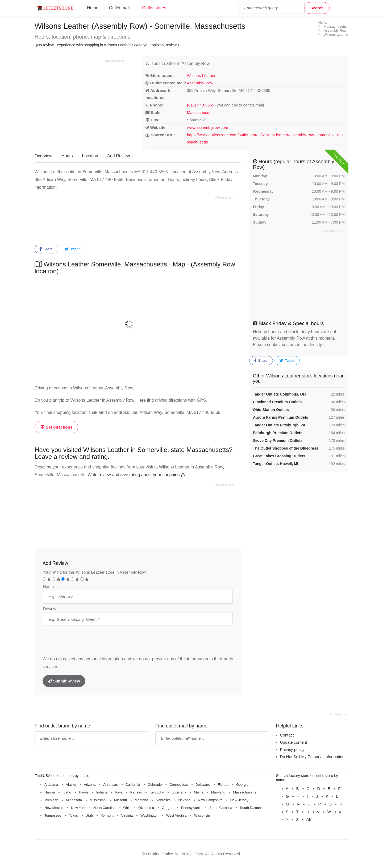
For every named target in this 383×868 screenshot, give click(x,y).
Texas (73, 815)
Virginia (127, 815)
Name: (49, 587)
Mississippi (98, 800)
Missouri (120, 800)
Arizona (90, 785)
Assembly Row (200, 83)
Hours (67, 156)
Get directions (56, 427)
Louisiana (179, 792)
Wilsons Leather (201, 75)
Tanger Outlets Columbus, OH (279, 394)
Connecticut (179, 785)
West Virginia (176, 815)
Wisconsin (202, 815)
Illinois (84, 792)
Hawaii (50, 792)
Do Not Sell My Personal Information (312, 757)
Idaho (67, 792)
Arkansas (110, 785)
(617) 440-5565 (201, 105)
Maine (199, 792)
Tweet (72, 249)
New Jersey (239, 800)
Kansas (136, 792)
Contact (287, 735)
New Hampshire (210, 800)
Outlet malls (120, 8)
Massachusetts (200, 112)
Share (46, 249)
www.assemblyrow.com (208, 127)
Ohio (127, 808)
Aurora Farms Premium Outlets (281, 417)
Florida (223, 785)
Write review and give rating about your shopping (136, 475)
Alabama (51, 785)
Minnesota (74, 800)
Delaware (203, 785)
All (309, 819)
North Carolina (105, 808)
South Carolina (221, 808)
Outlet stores (154, 8)
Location (90, 156)
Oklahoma (146, 808)
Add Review (118, 156)
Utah (89, 815)
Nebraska (163, 800)
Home (93, 8)
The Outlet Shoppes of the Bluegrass (286, 448)
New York (78, 808)
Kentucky (157, 792)
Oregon (167, 808)
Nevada (184, 800)
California (133, 785)
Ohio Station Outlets (271, 410)
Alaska (71, 785)
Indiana (102, 792)
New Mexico (54, 808)
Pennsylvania (191, 808)
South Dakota (250, 808)
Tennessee (53, 815)
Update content (294, 742)
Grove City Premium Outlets (278, 441)
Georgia (242, 785)
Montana (141, 800)
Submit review (64, 681)
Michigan (51, 800)
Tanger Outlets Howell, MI (276, 464)
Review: (50, 609)
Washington (149, 815)
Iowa (119, 792)
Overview (43, 156)
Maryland (218, 792)
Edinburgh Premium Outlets (278, 433)
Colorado (155, 785)
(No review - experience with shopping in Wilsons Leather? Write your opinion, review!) (107, 45)
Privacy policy (292, 749)
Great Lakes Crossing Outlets (279, 456)
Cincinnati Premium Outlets (277, 402)
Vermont (107, 815)
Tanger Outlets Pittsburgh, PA (279, 425)
